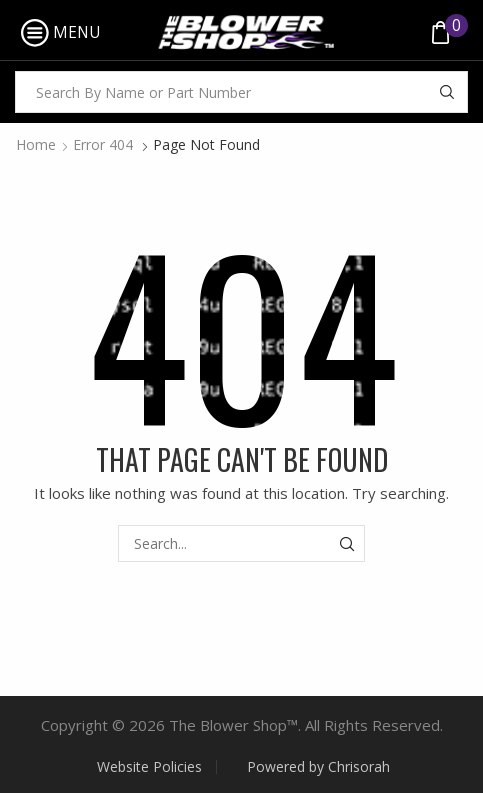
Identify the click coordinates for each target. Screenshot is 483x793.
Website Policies (149, 767)
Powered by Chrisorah (318, 767)
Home (36, 144)
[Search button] (447, 92)
